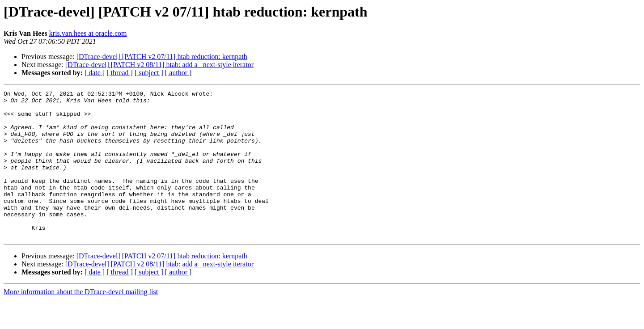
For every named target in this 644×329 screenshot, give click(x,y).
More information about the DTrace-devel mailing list (81, 321)
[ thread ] (120, 73)
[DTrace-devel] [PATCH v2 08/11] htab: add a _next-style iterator (159, 65)
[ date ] (95, 73)
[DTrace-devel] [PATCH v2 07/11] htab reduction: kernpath (162, 57)
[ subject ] (149, 73)
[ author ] (178, 73)
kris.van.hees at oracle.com (88, 33)
